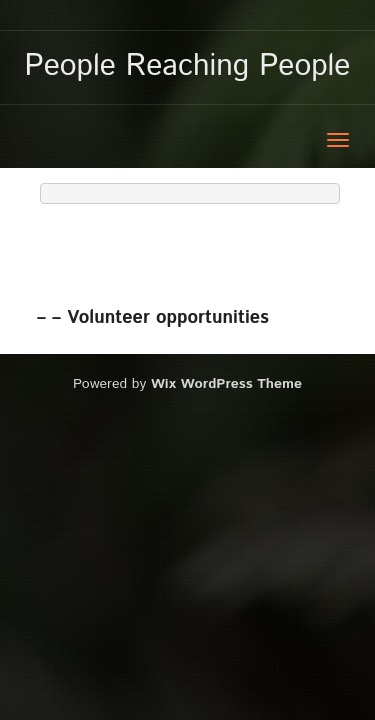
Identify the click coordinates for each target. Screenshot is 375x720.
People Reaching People (188, 66)
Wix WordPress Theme (226, 384)
